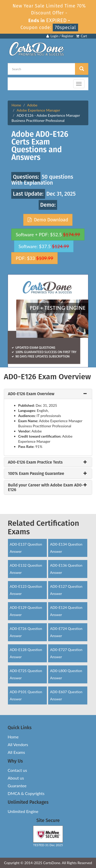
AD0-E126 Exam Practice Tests (35, 462)
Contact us (17, 770)
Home (16, 105)
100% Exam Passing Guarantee (36, 474)
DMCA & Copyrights (26, 793)
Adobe (32, 105)
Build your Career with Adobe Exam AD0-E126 (46, 487)
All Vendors (18, 744)
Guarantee (17, 786)
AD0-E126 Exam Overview (31, 394)
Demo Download (48, 220)
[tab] (48, 394)
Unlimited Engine (23, 811)
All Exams (16, 752)
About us (16, 778)
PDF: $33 (34, 258)
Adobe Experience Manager (38, 110)
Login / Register (60, 36)
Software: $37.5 (44, 246)
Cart (82, 36)
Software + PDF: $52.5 (48, 234)
